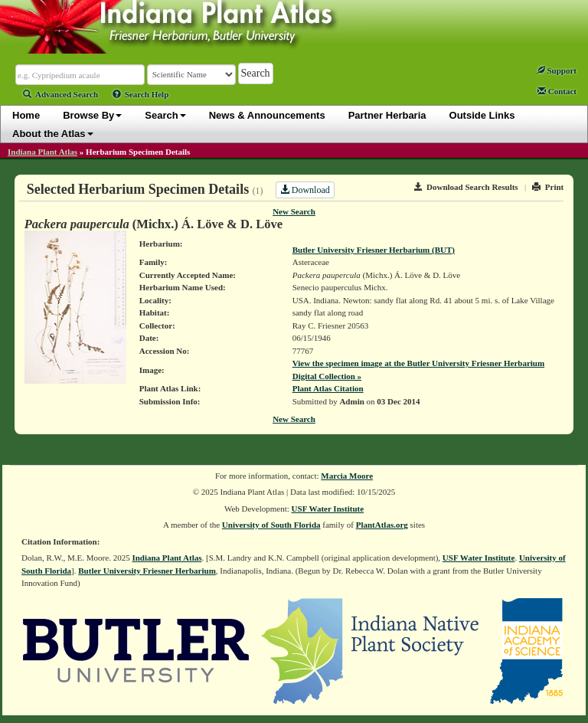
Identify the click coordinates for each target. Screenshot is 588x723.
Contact (557, 91)
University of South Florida (271, 525)
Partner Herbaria (387, 115)
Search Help (141, 94)
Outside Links (482, 115)
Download (305, 190)
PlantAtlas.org (382, 525)
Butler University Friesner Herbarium (147, 571)
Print (548, 187)
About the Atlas (53, 134)
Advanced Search (60, 94)
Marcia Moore (347, 476)
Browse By (92, 115)
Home (26, 115)
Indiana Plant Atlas (42, 152)
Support (557, 70)
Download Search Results (466, 187)
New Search (294, 211)
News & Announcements (267, 115)
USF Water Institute (328, 509)
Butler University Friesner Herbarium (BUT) (374, 250)
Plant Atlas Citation (328, 388)
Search (165, 115)
